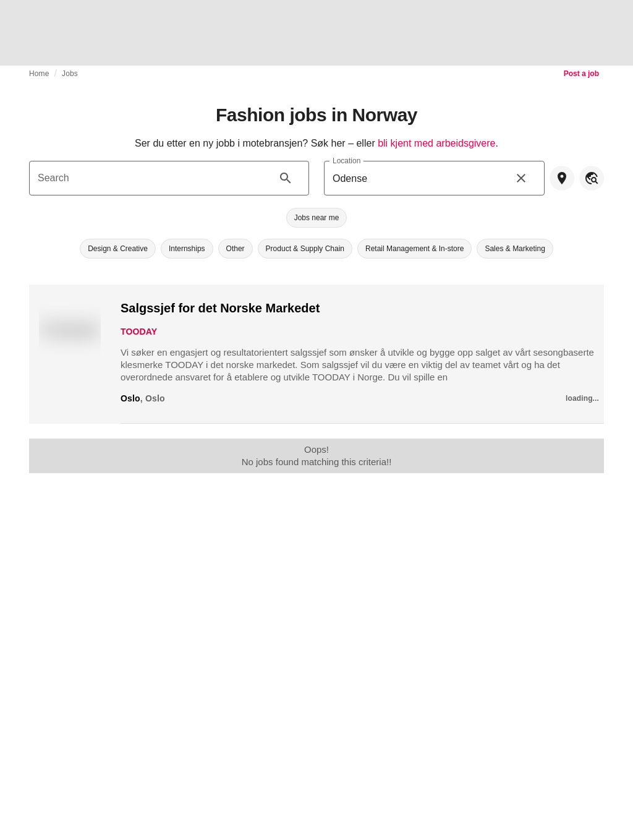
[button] (317, 218)
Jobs (70, 74)
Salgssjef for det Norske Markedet (220, 308)
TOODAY (139, 332)
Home (39, 74)
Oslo (130, 398)
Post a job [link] (581, 74)
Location (346, 161)
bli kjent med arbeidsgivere (436, 143)
